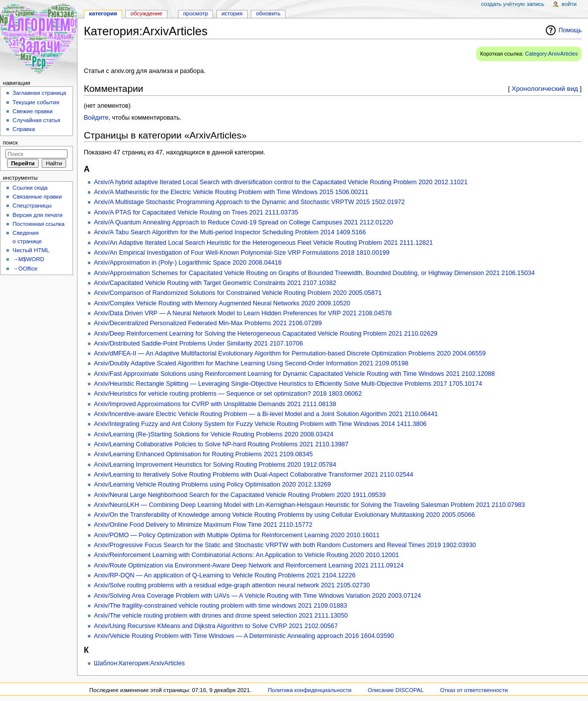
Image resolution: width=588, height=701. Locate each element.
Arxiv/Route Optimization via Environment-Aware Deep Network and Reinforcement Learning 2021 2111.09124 (249, 565)
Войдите (96, 118)
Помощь (570, 30)
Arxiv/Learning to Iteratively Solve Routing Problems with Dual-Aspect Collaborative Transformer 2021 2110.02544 (254, 475)
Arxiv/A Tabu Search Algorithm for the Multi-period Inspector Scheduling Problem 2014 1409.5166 (230, 232)
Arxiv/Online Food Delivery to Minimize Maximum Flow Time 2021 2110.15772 (203, 525)
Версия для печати (37, 215)
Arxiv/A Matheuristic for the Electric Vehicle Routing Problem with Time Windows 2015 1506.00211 (231, 192)
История (232, 13)
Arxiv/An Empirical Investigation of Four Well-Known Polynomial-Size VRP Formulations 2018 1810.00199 (242, 253)
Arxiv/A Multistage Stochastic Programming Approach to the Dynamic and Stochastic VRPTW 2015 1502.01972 (249, 202)
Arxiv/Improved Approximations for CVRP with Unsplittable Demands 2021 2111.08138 (215, 404)
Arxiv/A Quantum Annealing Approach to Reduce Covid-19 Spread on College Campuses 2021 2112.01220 (243, 222)
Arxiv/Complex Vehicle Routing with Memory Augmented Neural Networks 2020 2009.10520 (222, 303)
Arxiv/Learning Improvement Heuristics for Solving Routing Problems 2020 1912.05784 (215, 465)
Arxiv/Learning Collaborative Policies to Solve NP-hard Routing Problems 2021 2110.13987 (221, 444)
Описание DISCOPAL (396, 690)
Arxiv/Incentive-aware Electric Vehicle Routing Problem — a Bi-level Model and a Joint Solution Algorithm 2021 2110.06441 (266, 414)
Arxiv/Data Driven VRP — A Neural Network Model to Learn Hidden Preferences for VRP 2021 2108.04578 (243, 313)
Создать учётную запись (513, 4)
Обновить (268, 13)
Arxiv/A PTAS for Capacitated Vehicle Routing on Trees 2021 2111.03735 (196, 212)
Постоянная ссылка (38, 224)
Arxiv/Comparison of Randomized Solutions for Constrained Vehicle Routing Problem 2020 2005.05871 (238, 293)
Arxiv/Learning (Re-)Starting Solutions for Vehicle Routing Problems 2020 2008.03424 (214, 434)
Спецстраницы (32, 206)
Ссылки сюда (30, 188)
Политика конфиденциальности (310, 690)
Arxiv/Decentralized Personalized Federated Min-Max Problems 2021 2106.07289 (208, 323)
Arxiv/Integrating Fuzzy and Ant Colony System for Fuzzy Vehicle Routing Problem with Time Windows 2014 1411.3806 (260, 424)
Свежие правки (33, 111)
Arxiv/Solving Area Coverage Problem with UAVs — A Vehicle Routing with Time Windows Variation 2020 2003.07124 (257, 596)
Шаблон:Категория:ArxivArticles (139, 663)
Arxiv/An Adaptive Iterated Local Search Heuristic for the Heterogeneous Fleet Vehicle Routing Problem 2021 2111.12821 (263, 243)
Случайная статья (36, 120)
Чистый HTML (31, 250)
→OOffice (25, 269)
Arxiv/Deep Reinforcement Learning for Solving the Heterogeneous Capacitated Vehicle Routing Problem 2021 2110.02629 (266, 334)
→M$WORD (28, 259)
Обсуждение (147, 13)
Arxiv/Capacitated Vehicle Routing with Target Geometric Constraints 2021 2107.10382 (215, 283)
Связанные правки (37, 197)
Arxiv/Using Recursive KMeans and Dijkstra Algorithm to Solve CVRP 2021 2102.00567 (216, 626)
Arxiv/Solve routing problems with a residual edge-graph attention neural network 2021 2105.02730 (232, 585)
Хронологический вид (545, 89)
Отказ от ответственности (474, 690)
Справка (24, 129)
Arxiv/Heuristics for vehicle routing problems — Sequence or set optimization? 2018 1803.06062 (228, 394)
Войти (569, 4)
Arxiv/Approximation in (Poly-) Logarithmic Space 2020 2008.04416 (188, 263)
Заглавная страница (39, 93)
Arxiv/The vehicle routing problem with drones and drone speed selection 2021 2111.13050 (221, 616)
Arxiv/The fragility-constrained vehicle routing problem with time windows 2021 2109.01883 (220, 606)
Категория (103, 13)
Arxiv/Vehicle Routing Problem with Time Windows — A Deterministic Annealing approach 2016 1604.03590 (244, 636)
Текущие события (36, 102)
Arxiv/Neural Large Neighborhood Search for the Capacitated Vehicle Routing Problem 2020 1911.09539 (240, 495)
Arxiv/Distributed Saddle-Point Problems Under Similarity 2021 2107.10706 (198, 344)
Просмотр (196, 13)
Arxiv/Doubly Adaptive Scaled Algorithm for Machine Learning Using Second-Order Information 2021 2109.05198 (251, 363)
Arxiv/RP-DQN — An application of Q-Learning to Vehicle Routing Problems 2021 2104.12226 (225, 575)
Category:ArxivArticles (551, 54)
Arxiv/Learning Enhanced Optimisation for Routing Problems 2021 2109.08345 (203, 454)
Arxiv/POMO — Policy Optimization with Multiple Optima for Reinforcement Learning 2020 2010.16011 (237, 535)
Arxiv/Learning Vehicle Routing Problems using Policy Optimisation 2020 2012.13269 (212, 485)
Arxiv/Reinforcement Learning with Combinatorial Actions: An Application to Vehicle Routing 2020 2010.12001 (246, 555)
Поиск (10, 142)
